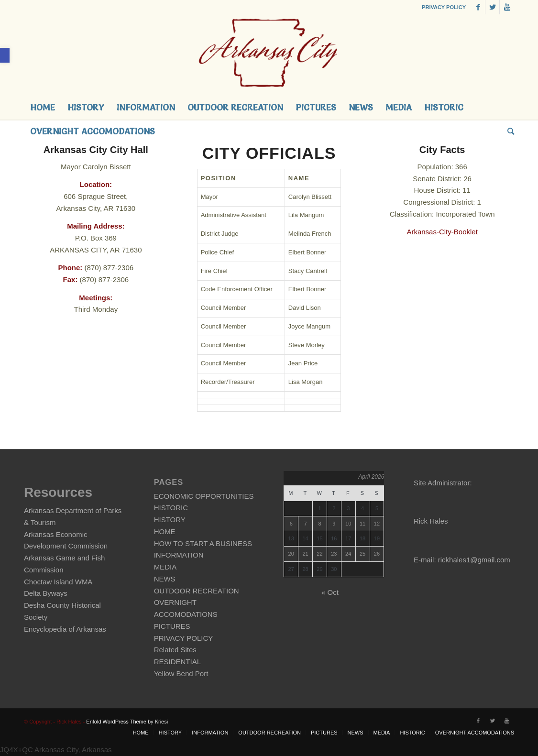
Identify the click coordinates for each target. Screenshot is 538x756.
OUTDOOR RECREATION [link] (197, 591)
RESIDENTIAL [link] (177, 662)
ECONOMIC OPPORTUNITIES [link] (204, 496)
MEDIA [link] (165, 567)
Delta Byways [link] (46, 593)
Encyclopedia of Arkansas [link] (65, 629)
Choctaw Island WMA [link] (58, 582)
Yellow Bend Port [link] (181, 674)
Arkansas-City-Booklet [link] (442, 232)
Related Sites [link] (175, 650)
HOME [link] (165, 531)
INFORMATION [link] (179, 555)
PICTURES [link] (172, 626)
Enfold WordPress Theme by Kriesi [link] (127, 722)
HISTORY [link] (170, 520)
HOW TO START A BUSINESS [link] (203, 543)
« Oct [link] (330, 592)
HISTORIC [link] (171, 508)
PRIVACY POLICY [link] (444, 7)
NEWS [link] (165, 579)
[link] (5, 55)
